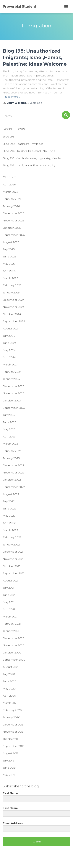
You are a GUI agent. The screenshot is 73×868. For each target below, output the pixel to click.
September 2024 (14, 321)
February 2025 (12, 285)
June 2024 (10, 343)
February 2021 (12, 624)
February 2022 (12, 537)
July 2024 (9, 336)
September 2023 (14, 408)
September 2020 (14, 660)
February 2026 (12, 199)
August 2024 (11, 329)
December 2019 (13, 725)
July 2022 (9, 501)
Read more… (12, 97)
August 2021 (11, 581)
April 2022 (9, 523)
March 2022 (10, 530)
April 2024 (9, 357)
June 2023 (9, 422)
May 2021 (9, 602)
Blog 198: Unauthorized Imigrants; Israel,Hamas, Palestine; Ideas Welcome (35, 57)
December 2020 (14, 638)
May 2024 (9, 350)
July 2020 (9, 674)
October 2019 (12, 739)
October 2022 (12, 480)
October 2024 (12, 314)
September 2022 (14, 487)
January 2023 (11, 458)
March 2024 (10, 365)
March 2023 (10, 444)
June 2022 (9, 509)
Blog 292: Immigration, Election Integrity (29, 165)
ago (35, 103)
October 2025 (12, 228)
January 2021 (11, 631)
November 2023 (13, 393)
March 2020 (11, 703)
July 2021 (8, 588)
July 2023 (9, 415)
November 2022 (13, 473)
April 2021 (9, 609)
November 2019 (13, 732)
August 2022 (11, 494)
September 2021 (14, 573)
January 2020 (11, 717)
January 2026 (11, 206)
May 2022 (9, 516)
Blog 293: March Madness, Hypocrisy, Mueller (32, 158)
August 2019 (11, 753)
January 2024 (11, 379)
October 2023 (12, 401)
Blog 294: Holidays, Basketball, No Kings (29, 151)
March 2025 (10, 278)
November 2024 (14, 307)
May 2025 (9, 264)
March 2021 (10, 617)
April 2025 (9, 271)
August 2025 (11, 242)
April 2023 (9, 437)
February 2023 (12, 451)
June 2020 (10, 681)
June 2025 (9, 257)
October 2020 (12, 653)
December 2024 (14, 300)
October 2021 (12, 566)
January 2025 (11, 293)
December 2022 (13, 465)
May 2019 (9, 775)
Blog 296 (9, 137)
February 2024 (12, 372)
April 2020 (9, 696)
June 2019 (9, 768)
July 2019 (8, 761)
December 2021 (13, 552)
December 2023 (13, 386)
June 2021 (9, 595)
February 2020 (12, 710)
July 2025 (9, 249)
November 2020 (14, 645)
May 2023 (9, 429)
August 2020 (11, 667)
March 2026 (10, 192)
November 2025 (13, 220)
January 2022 (11, 545)
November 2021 (13, 559)
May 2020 (9, 689)
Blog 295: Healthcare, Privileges (23, 144)
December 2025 (13, 213)
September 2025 (14, 235)
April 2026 (9, 184)
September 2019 (14, 746)
